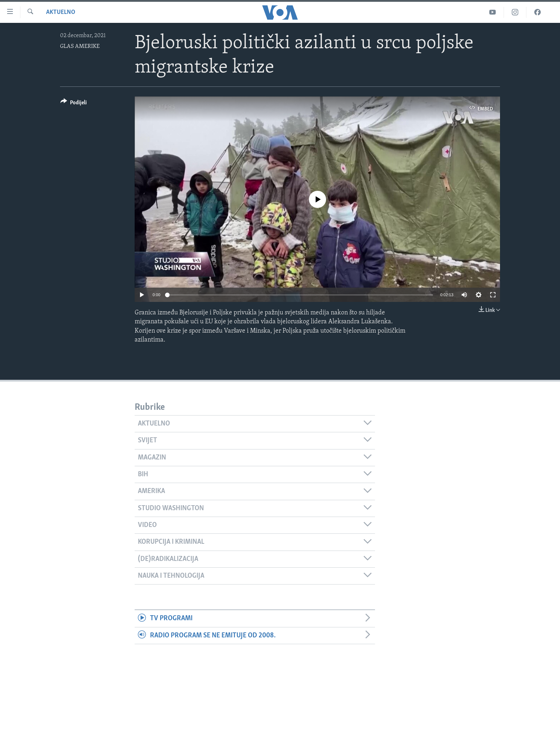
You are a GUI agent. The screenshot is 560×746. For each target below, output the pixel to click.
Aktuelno (61, 12)
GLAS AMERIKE (80, 46)
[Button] (74, 104)
